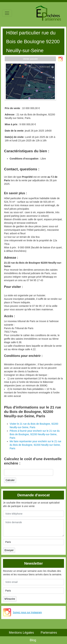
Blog (33, 640)
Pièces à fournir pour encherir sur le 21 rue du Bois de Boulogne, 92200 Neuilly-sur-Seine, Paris (35, 434)
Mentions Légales (21, 633)
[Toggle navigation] (7, 13)
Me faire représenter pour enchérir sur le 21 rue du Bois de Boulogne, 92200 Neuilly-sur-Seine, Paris (35, 445)
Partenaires (49, 633)
